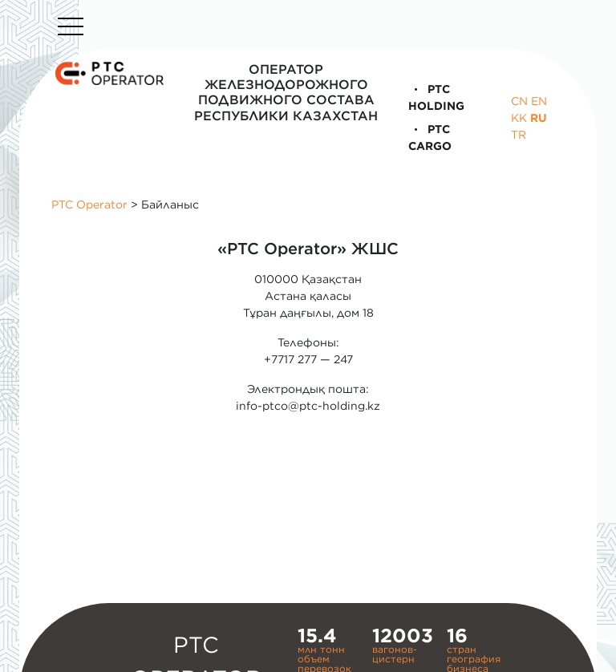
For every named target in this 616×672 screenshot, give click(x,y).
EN (539, 101)
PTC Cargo (430, 138)
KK (519, 118)
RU (539, 118)
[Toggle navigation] (71, 26)
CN (519, 101)
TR (519, 135)
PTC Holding (436, 97)
